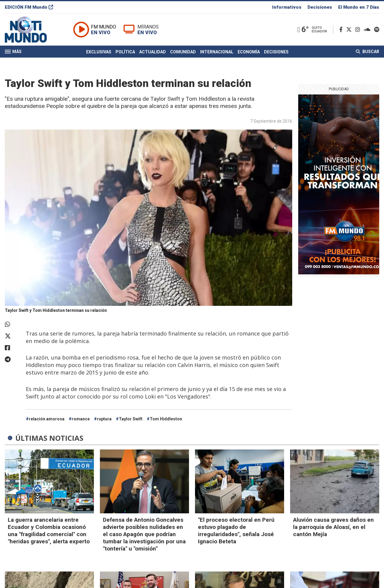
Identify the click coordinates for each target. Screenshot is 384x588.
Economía (249, 52)
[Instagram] (359, 30)
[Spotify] (377, 30)
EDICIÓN (29, 7)
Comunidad (183, 52)
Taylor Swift (131, 419)
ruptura (104, 419)
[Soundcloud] (368, 30)
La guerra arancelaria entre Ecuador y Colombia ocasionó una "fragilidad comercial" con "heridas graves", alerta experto (49, 531)
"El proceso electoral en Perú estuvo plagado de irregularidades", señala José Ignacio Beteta (236, 531)
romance (81, 419)
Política (125, 52)
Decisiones (320, 7)
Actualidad (153, 52)
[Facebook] (342, 30)
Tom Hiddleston (166, 419)
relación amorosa (47, 419)
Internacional (217, 52)
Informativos (287, 7)
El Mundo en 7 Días (359, 7)
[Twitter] (350, 30)
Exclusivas (99, 52)
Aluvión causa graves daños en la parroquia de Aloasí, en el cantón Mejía (333, 527)
